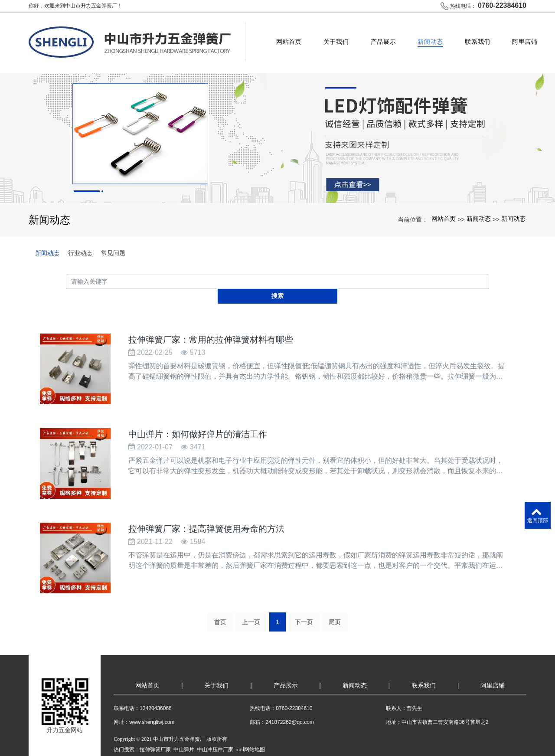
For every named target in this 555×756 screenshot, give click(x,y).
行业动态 (80, 240)
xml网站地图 (250, 716)
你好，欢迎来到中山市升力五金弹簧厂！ (75, 6)
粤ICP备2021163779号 (138, 726)
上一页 (251, 588)
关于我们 (338, 36)
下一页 (304, 588)
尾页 (335, 588)
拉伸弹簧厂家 (155, 716)
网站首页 (291, 36)
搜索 (489, 269)
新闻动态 (432, 36)
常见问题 (113, 240)
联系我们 (479, 36)
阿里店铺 (527, 36)
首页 (220, 588)
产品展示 (385, 36)
